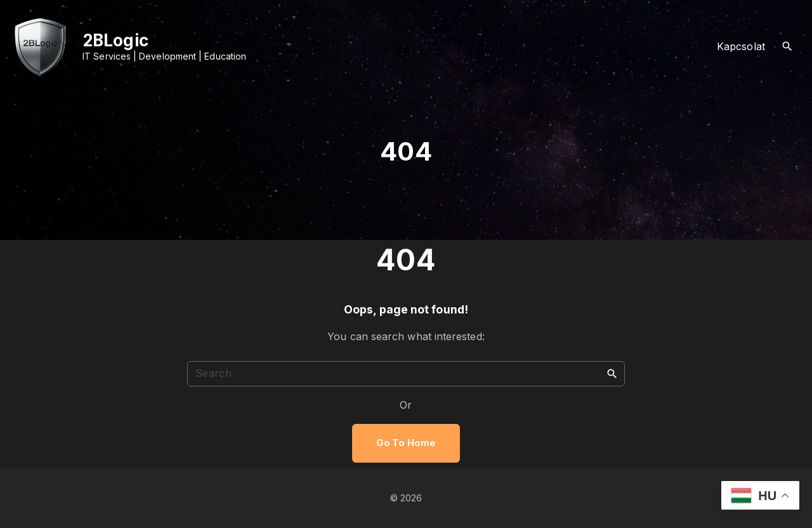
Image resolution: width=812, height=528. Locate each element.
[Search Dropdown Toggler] (788, 47)
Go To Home (406, 443)
